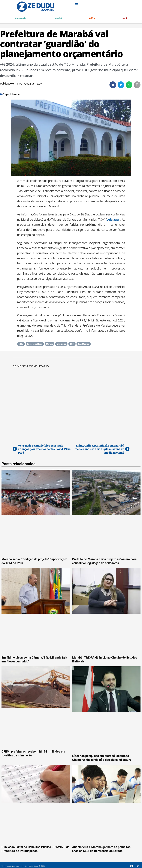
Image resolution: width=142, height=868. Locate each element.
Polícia (92, 19)
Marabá (58, 19)
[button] (113, 85)
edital (21, 344)
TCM (72, 344)
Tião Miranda (84, 344)
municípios (61, 344)
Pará (124, 19)
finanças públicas (35, 344)
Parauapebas (21, 19)
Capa (6, 95)
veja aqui (113, 220)
